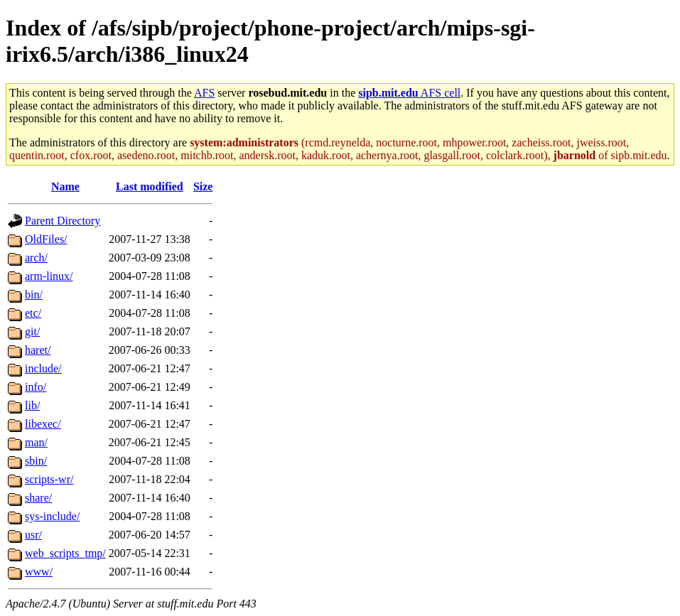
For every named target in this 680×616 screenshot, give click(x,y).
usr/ (33, 535)
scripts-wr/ (49, 479)
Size (203, 187)
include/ (43, 368)
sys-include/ (52, 516)
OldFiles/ (46, 239)
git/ (32, 331)
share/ (38, 498)
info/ (36, 387)
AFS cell (409, 93)
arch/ (36, 258)
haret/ (38, 350)
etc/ (33, 313)
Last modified (150, 187)
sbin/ (36, 461)
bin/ (34, 295)
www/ (39, 572)
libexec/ (43, 424)
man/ (36, 442)
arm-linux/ (49, 276)
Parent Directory (63, 221)
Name (65, 187)
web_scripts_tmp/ (65, 553)
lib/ (32, 405)
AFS (204, 93)
